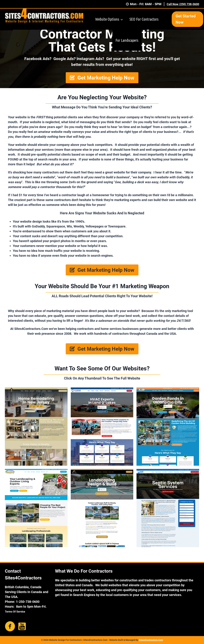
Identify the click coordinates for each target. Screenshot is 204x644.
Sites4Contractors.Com (151, 640)
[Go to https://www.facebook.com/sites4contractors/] (10, 626)
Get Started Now (186, 19)
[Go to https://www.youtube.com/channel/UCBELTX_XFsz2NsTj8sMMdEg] (22, 626)
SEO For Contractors (144, 19)
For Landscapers (127, 40)
